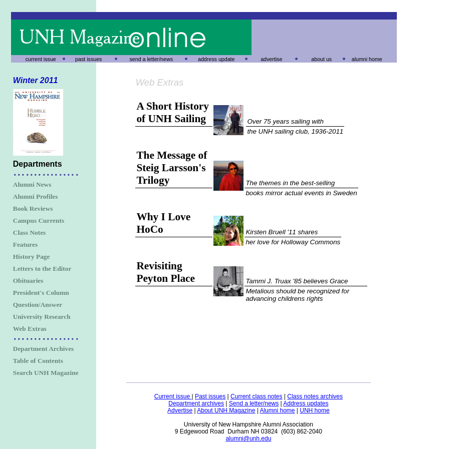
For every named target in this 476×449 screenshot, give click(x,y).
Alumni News (32, 184)
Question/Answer (38, 305)
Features (25, 245)
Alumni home (277, 410)
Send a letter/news (254, 403)
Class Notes (30, 233)
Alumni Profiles (36, 196)
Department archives (196, 403)
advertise (271, 59)
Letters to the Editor (42, 269)
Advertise (180, 410)
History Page (32, 257)
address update (216, 59)
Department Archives (44, 349)
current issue (41, 59)
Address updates (306, 403)
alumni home (367, 59)
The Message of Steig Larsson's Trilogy (172, 168)
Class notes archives (315, 396)
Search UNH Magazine (46, 373)
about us (321, 59)
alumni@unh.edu (248, 438)
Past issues (210, 396)
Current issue (173, 396)
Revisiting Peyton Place (166, 272)
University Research (42, 317)
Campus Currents (39, 220)
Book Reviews (33, 208)
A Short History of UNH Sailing (173, 112)
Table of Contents (38, 361)
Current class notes (256, 396)
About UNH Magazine (226, 410)
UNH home (314, 410)
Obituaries (28, 281)
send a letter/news (151, 59)
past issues (88, 59)
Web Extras (30, 329)
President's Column (41, 293)
